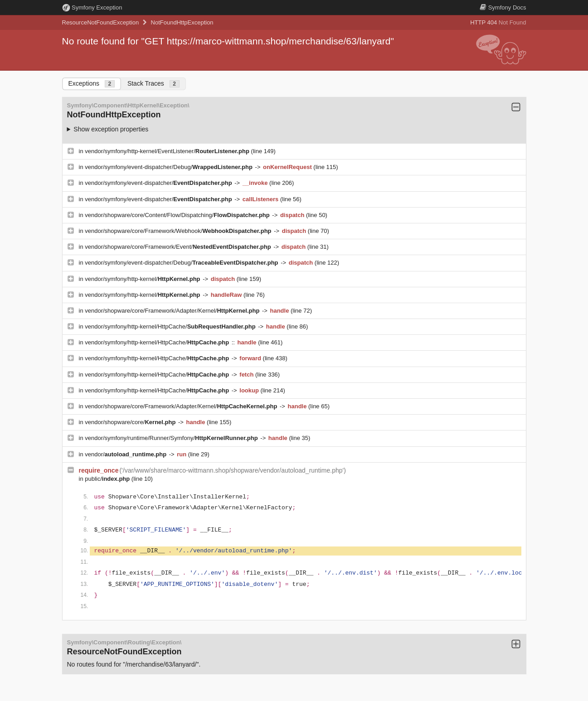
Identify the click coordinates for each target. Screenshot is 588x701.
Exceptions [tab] (92, 84)
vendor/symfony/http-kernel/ (143, 279)
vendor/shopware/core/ (131, 422)
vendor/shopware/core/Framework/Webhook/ (179, 231)
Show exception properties (111, 129)
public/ (108, 479)
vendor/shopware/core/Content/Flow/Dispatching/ (178, 215)
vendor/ (126, 454)
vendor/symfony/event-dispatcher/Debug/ (169, 167)
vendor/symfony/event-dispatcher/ (159, 183)
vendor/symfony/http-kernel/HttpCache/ (171, 326)
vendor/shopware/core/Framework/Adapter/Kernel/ (173, 311)
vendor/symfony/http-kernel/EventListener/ (168, 151)
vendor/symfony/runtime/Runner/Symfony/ (172, 438)
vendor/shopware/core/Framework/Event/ (179, 247)
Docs (503, 7)
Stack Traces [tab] (153, 84)
